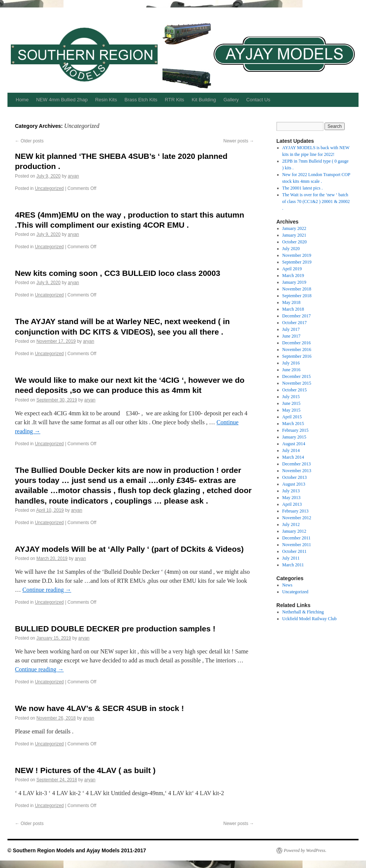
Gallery (231, 100)
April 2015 (292, 417)
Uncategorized (49, 188)
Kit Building (204, 100)
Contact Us (258, 100)
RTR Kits (174, 100)
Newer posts (239, 141)
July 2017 (291, 329)
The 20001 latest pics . (303, 188)
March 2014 (293, 457)
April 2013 (292, 504)
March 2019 (293, 276)
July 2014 (291, 450)
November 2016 (297, 350)
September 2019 (297, 262)
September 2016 (297, 356)
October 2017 (295, 323)
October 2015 (295, 390)
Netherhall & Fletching (303, 612)
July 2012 (291, 524)
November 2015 (297, 383)
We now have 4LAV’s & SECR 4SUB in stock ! (99, 708)
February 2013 (295, 511)
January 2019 (294, 282)
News (287, 585)
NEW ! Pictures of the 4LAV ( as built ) (85, 770)
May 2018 (291, 302)
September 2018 (297, 296)
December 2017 (297, 316)
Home (22, 100)
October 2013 (295, 477)
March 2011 (293, 565)
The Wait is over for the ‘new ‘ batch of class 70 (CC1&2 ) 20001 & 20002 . (316, 201)
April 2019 (292, 269)
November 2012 (297, 518)
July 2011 (291, 558)
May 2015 (291, 410)
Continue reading (47, 590)
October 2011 (294, 551)
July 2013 (291, 491)
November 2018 (297, 289)
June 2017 (291, 336)
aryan (73, 176)
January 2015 (294, 437)
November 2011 (297, 545)
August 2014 (294, 444)
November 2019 (297, 255)
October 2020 (295, 242)
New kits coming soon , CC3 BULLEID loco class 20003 (118, 273)
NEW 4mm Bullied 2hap (62, 100)
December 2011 (297, 538)
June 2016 (291, 370)
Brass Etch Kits (141, 100)
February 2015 (295, 430)
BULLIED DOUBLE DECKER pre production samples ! (115, 629)
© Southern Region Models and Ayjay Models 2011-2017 (77, 850)
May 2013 (291, 498)
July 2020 (291, 249)
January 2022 (294, 228)
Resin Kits (106, 100)
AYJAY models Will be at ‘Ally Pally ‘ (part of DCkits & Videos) (129, 549)
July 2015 (291, 397)
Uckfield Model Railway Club (310, 619)
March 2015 (293, 424)
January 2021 (294, 235)
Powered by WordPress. (305, 850)
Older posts (29, 141)
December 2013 (297, 464)
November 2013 (297, 471)
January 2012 (294, 531)
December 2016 (297, 343)
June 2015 (291, 403)
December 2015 (297, 376)
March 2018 (293, 309)
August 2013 (294, 484)
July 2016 (291, 363)
